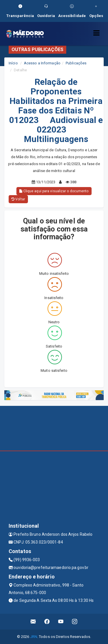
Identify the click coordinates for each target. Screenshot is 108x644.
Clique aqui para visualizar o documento (54, 191)
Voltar (18, 199)
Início (13, 63)
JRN (34, 637)
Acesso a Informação (42, 63)
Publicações (76, 63)
